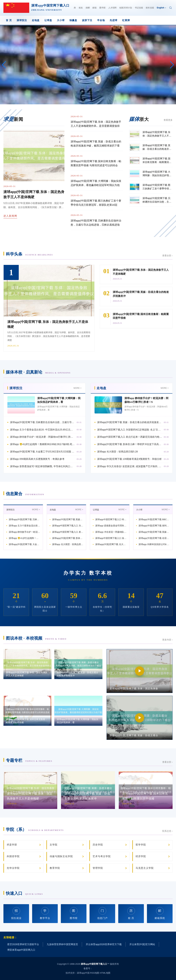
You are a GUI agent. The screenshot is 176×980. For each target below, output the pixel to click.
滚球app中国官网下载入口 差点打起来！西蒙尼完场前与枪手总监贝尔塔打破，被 (130, 437)
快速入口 (24, 893)
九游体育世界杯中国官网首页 (62, 944)
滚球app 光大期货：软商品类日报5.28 (117, 452)
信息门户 (102, 913)
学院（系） (35, 829)
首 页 (9, 20)
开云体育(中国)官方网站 (142, 944)
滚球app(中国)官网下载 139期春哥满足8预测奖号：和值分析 (129, 459)
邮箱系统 (160, 913)
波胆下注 (87, 20)
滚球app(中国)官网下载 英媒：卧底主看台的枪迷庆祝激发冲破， (68, 519)
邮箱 (95, 8)
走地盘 (36, 20)
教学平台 (45, 913)
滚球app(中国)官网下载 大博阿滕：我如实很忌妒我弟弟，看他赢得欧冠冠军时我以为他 (96, 183)
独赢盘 (73, 20)
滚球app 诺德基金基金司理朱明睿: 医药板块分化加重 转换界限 (111, 526)
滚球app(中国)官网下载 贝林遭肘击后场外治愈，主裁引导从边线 (24, 519)
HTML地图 (105, 973)
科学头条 (29, 254)
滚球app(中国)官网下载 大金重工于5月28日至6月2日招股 (24, 544)
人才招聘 (112, 8)
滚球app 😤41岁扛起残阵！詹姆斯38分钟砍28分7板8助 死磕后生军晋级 (42, 444)
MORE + (78, 388)
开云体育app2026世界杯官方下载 (104, 944)
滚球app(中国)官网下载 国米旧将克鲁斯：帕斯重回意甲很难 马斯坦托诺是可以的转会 (96, 163)
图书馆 (102, 8)
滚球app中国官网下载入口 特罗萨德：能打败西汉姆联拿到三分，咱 (111, 519)
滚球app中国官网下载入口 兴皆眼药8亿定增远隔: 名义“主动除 (68, 526)
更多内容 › (167, 640)
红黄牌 (126, 20)
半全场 (101, 20)
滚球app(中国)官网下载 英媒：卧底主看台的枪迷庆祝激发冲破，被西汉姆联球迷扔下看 (96, 144)
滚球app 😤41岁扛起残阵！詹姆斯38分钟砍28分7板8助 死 (24, 538)
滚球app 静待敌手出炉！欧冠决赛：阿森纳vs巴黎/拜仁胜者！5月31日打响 (42, 437)
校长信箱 (150, 8)
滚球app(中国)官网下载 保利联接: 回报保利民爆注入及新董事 (154, 526)
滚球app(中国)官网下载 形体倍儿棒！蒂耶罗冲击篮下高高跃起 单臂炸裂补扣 (130, 444)
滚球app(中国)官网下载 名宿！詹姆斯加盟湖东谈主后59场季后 (154, 538)
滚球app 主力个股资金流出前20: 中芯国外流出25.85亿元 (24, 526)
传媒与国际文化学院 (61, 856)
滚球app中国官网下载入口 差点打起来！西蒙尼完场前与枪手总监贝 (68, 532)
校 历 (131, 913)
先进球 (114, 20)
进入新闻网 (10, 216)
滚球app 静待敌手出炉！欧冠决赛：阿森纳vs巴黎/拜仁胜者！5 (24, 532)
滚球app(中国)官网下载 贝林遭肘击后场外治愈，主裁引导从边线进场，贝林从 (42, 422)
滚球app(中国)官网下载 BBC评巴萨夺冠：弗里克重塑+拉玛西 (154, 519)
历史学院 (98, 845)
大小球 (61, 20)
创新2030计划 (126, 8)
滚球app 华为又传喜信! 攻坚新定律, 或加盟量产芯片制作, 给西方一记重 (130, 466)
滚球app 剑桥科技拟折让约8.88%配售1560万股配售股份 (154, 544)
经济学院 (141, 856)
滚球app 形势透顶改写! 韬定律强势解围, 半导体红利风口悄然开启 (42, 466)
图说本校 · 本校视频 (36, 638)
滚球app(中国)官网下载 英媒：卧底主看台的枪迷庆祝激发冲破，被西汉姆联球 (130, 422)
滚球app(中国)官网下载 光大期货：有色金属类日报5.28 (111, 544)
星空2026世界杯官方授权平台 (23, 944)
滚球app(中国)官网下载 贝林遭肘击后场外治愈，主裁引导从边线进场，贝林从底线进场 (96, 223)
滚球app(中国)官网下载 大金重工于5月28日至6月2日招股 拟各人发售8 (42, 452)
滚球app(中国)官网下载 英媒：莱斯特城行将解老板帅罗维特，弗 (154, 532)
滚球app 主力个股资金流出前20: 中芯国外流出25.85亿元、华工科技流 (42, 430)
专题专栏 (29, 760)
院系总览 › (167, 831)
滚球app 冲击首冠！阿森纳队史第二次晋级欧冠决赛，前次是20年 (111, 532)
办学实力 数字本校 (88, 573)
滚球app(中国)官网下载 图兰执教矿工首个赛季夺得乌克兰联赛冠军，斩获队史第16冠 (96, 203)
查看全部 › (167, 256)
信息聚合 (25, 494)
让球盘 (48, 20)
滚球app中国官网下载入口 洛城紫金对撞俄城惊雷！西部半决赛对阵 (111, 538)
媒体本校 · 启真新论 (38, 372)
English (161, 8)
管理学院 (98, 868)
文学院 (54, 845)
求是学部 (12, 845)
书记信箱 (139, 8)
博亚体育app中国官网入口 (21, 950)
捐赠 (88, 8)
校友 (81, 8)
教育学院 (55, 868)
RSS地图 (95, 973)
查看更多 (168, 120)
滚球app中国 (83, 973)
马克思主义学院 (145, 868)
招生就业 (16, 913)
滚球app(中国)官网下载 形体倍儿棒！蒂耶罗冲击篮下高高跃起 (68, 538)
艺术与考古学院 (102, 856)
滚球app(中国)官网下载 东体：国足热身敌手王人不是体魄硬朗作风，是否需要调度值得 (96, 124)
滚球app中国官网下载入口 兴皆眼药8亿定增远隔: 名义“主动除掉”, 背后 (130, 430)
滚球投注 (22, 20)
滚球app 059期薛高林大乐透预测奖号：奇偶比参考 (37, 459)
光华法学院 (13, 868)
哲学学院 (141, 845)
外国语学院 (13, 856)
